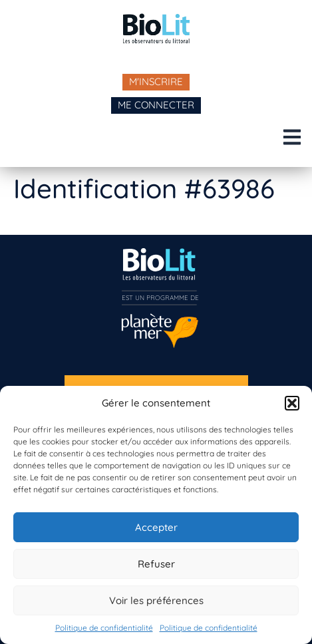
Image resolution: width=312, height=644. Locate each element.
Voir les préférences (156, 600)
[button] (292, 403)
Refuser (156, 564)
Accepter (156, 527)
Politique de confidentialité (104, 628)
